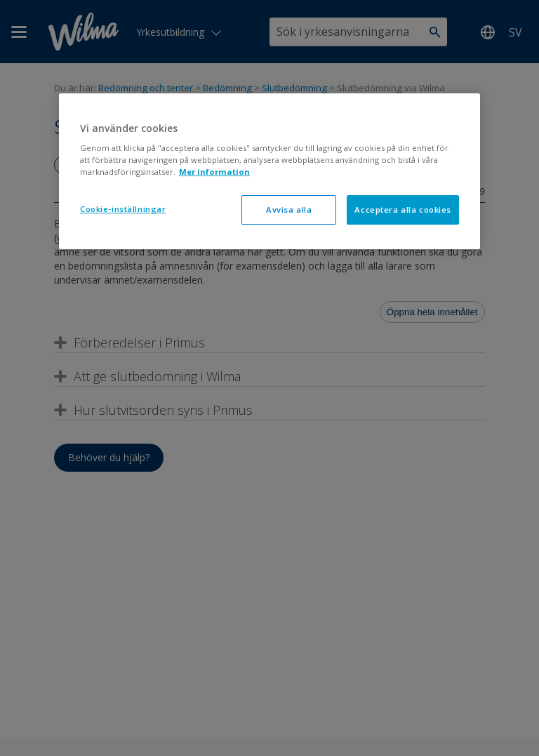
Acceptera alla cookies (403, 210)
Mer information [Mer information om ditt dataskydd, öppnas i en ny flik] (214, 172)
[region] (269, 172)
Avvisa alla (289, 210)
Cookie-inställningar (123, 209)
